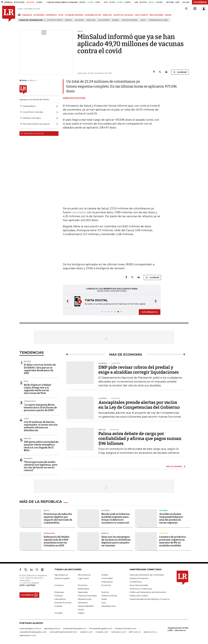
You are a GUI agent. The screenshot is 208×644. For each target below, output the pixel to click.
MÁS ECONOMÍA (174, 466)
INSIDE (168, 15)
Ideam (143, 20)
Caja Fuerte (83, 578)
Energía (27, 439)
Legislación (49, 533)
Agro (26, 419)
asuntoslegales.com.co (30, 628)
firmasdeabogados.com (101, 628)
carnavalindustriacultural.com (63, 632)
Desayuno (91, 20)
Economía (106, 585)
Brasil (47, 510)
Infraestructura (85, 599)
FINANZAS (27, 15)
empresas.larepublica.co (75, 628)
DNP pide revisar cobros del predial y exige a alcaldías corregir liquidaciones (139, 370)
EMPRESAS (51, 15)
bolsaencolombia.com (126, 628)
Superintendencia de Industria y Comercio (150, 599)
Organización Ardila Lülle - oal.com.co (178, 629)
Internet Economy (63, 603)
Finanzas (58, 596)
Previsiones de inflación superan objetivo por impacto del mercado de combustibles (58, 518)
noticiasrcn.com (119, 632)
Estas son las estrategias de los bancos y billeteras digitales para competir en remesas (116, 541)
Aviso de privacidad (139, 585)
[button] (67, 301)
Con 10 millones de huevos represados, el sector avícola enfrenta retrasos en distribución (41, 426)
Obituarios (83, 603)
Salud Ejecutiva (109, 606)
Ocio (104, 603)
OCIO (61, 15)
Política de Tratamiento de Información (148, 592)
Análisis (105, 575)
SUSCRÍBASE (200, 2)
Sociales (58, 613)
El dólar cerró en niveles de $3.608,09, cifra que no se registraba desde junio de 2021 (40, 369)
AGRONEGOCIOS (93, 15)
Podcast (58, 606)
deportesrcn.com (28, 635)
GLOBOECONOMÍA (74, 15)
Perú (26, 381)
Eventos (105, 592)
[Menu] (20, 15)
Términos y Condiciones (141, 589)
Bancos (105, 533)
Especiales (83, 592)
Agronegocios (61, 575)
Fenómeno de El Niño (158, 20)
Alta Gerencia (84, 575)
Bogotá (69, 20)
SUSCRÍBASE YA (150, 312)
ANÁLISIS (107, 15)
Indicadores (60, 599)
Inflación (79, 20)
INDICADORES (156, 15)
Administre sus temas (32, 133)
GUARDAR (180, 72)
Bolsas (27, 361)
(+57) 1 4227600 (27, 585)
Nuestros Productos (139, 578)
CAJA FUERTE (141, 15)
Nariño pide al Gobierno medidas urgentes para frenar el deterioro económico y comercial (116, 518)
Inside (104, 599)
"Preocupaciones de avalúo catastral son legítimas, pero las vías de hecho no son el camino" (41, 466)
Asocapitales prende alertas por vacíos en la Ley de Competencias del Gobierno (139, 405)
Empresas (59, 592)
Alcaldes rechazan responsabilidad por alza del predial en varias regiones (171, 518)
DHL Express (104, 20)
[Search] (186, 9)
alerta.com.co (150, 632)
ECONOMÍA (39, 15)
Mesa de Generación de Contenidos (147, 575)
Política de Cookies (139, 596)
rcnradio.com (102, 632)
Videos (81, 613)
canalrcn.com (86, 632)
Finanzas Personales (87, 596)
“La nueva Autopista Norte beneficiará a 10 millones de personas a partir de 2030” (40, 408)
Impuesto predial (130, 20)
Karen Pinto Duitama (74, 98)
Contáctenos (136, 582)
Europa (116, 20)
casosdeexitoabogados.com (33, 632)
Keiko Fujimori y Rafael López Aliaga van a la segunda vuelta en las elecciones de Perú (37, 389)
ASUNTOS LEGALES (123, 15)
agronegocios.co (52, 628)
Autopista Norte (55, 20)
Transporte (30, 401)
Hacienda (28, 458)
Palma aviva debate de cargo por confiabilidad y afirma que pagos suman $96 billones (140, 439)
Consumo (164, 533)
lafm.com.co (135, 632)
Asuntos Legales (62, 578)
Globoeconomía (109, 596)
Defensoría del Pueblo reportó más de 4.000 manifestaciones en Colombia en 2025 (57, 541)
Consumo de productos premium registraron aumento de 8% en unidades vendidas (172, 541)
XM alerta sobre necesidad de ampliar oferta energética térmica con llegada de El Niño (41, 446)
